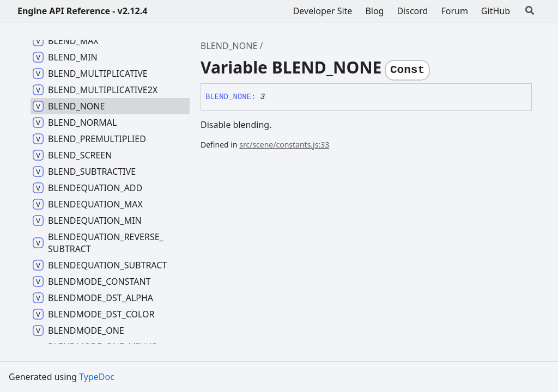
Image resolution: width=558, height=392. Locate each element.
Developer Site (323, 11)
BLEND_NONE (229, 46)
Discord (412, 11)
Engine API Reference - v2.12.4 (82, 11)
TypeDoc (97, 377)
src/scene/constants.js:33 (284, 145)
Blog (374, 11)
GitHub (496, 11)
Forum (454, 11)
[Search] (530, 11)
